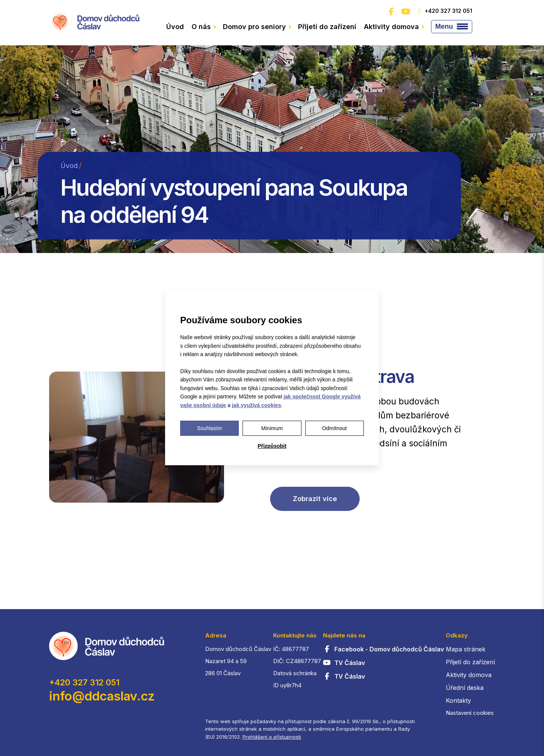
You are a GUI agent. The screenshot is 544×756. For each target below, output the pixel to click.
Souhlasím (210, 428)
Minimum (272, 428)
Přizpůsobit (272, 446)
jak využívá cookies (257, 405)
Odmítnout (335, 428)
